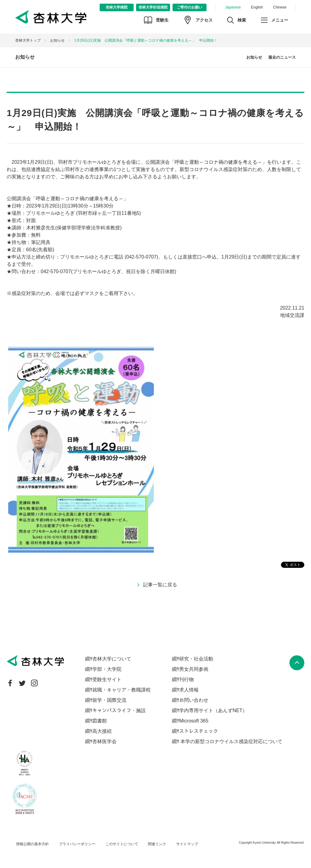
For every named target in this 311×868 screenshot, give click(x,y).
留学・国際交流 (109, 700)
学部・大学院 (107, 669)
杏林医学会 (104, 741)
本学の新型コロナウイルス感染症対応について (231, 741)
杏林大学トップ (28, 40)
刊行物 (186, 679)
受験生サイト (107, 679)
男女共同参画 (194, 669)
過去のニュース (282, 57)
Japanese (233, 7)
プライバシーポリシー (77, 844)
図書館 (100, 721)
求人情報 (189, 690)
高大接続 (102, 731)
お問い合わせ (194, 700)
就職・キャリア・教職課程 (121, 690)
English (257, 7)
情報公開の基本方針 (32, 844)
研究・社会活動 (196, 659)
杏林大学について (112, 659)
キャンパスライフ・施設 (119, 710)
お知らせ (57, 40)
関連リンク (157, 844)
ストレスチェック (199, 731)
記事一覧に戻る (160, 585)
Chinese (280, 7)
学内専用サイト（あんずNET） (213, 710)
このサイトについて (122, 844)
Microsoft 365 (194, 721)
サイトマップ (187, 844)
